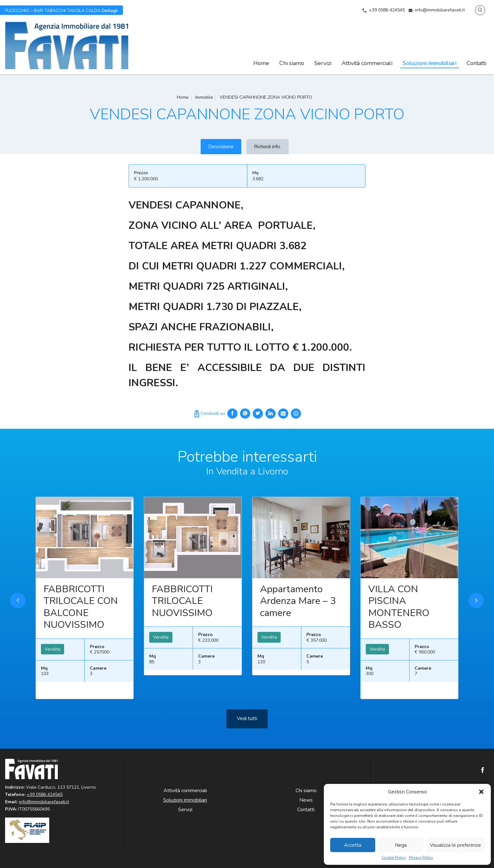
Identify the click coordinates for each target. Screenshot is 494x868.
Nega (401, 845)
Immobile (204, 97)
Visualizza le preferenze (455, 845)
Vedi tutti (247, 730)
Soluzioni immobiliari (430, 63)
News (306, 800)
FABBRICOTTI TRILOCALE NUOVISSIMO (182, 612)
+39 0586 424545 (387, 10)
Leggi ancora (85, 549)
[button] (481, 792)
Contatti (477, 63)
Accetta (353, 845)
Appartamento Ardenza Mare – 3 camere (298, 612)
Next (476, 612)
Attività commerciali (367, 63)
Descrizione (221, 147)
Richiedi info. (267, 147)
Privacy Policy (421, 858)
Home (261, 63)
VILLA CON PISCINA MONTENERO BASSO (399, 618)
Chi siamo (292, 63)
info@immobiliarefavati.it (440, 10)
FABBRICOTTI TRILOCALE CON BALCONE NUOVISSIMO (81, 618)
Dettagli (61, 10)
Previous (18, 612)
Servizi (323, 63)
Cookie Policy (394, 858)
